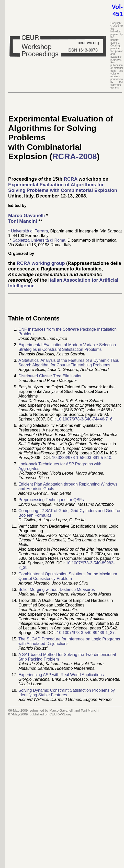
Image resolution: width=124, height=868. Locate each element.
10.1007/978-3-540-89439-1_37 (86, 633)
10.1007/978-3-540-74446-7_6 (84, 419)
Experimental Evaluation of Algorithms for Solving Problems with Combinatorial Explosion (63, 187)
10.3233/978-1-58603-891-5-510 (82, 458)
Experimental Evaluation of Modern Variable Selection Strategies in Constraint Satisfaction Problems (67, 347)
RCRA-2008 (74, 156)
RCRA (70, 179)
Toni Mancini (23, 221)
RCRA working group (41, 263)
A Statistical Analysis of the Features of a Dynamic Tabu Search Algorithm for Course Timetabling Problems (69, 363)
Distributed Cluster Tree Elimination (50, 376)
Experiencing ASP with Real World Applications (61, 675)
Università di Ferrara (30, 231)
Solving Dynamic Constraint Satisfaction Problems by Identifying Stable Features (67, 693)
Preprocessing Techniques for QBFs (51, 500)
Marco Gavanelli (26, 215)
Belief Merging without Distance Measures (57, 590)
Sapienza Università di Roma (39, 240)
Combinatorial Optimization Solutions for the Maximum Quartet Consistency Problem (68, 576)
